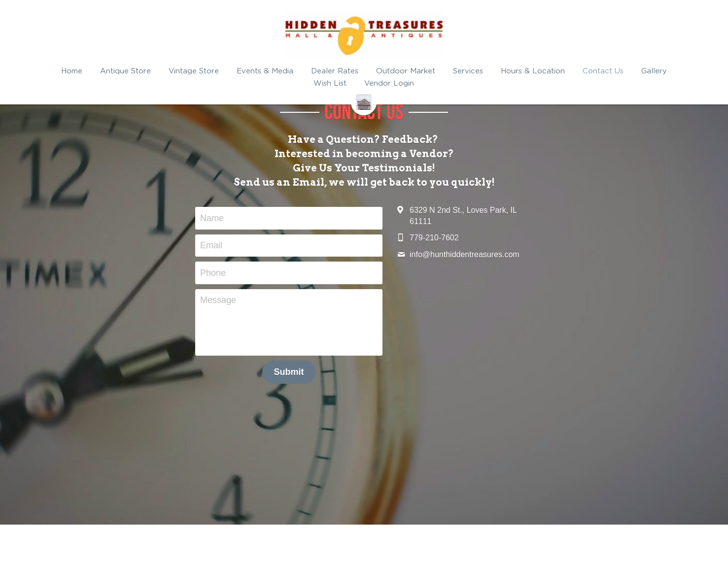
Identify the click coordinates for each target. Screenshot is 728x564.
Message (218, 300)
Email (211, 245)
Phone (213, 272)
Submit (289, 372)
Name (212, 218)
